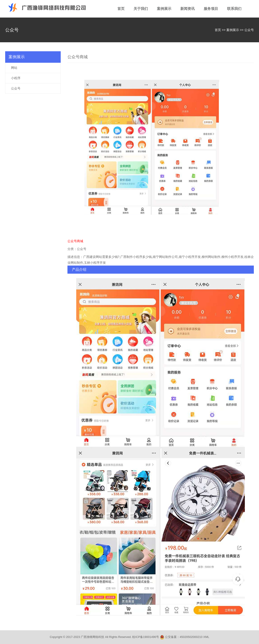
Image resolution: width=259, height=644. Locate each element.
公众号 (249, 30)
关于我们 (141, 9)
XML (206, 637)
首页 (121, 9)
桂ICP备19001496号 (146, 637)
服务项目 (211, 9)
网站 (14, 68)
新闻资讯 (188, 9)
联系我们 (234, 9)
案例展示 (164, 9)
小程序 (16, 78)
